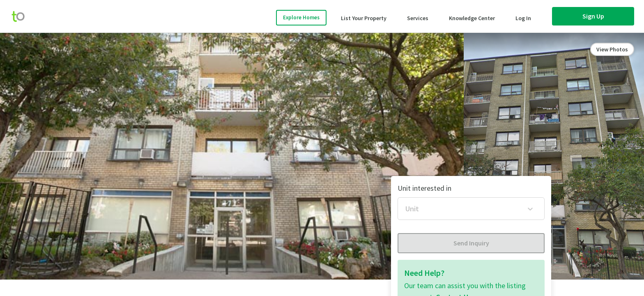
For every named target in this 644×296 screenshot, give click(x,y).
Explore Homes (301, 17)
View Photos (612, 49)
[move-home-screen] (22, 16)
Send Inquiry (471, 243)
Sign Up (593, 16)
